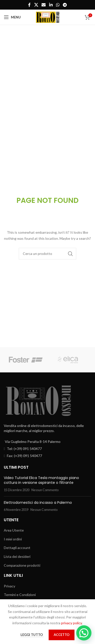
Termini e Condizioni (20, 595)
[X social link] (36, 5)
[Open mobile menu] (12, 17)
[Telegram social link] (65, 5)
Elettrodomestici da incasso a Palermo (38, 503)
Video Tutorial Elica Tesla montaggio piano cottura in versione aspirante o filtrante (41, 480)
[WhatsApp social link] (58, 5)
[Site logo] (48, 17)
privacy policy (71, 623)
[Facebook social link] (29, 5)
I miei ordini (13, 539)
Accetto (62, 635)
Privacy (9, 586)
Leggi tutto (32, 635)
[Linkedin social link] (51, 5)
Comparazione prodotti (22, 565)
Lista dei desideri (17, 556)
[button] (84, 633)
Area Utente (14, 530)
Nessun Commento (45, 490)
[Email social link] (44, 5)
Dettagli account (17, 548)
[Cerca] (48, 254)
